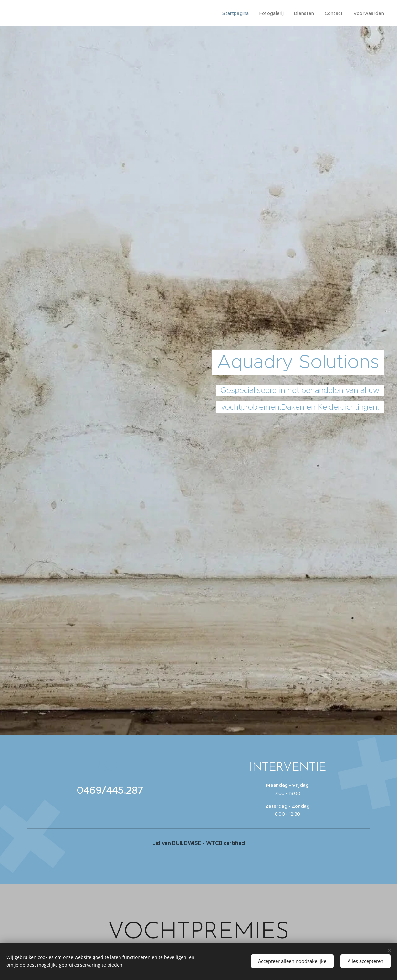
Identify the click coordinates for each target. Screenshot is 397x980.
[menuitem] (240, 13)
